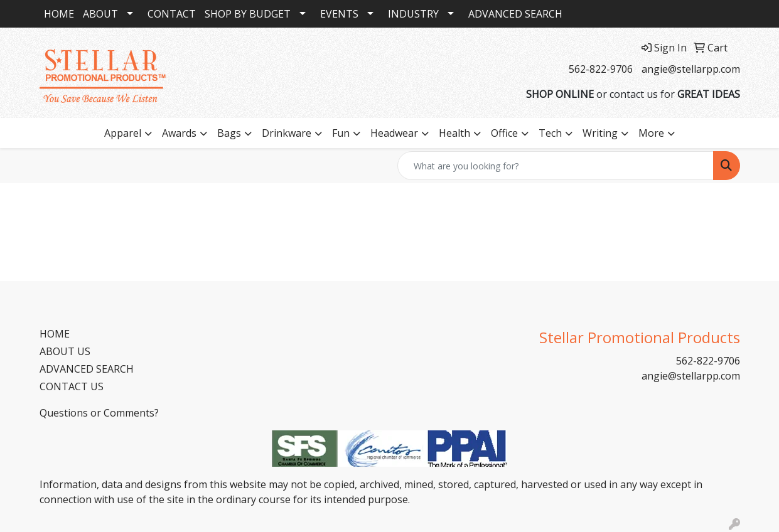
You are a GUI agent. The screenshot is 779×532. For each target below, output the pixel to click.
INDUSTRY (413, 14)
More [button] (651, 133)
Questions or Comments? (99, 413)
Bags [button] (229, 133)
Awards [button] (179, 133)
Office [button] (504, 133)
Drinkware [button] (287, 133)
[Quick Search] (556, 166)
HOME (59, 14)
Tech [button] (550, 133)
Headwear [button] (394, 133)
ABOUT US (65, 351)
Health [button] (454, 133)
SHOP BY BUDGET (248, 14)
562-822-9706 (601, 69)
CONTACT (172, 14)
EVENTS (339, 14)
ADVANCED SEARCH (515, 14)
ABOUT (100, 14)
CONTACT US (72, 386)
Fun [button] (341, 133)
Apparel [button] (123, 133)
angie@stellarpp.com (691, 69)
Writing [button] (600, 133)
